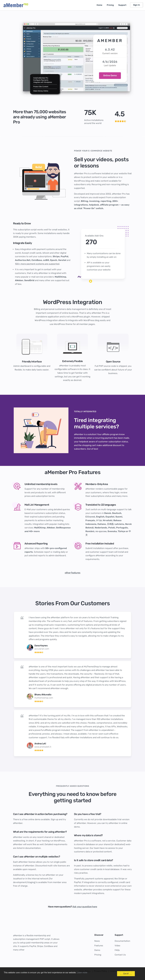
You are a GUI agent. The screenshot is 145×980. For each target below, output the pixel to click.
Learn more (82, 973)
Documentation (122, 941)
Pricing (110, 5)
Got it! (126, 974)
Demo (97, 950)
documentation (33, 848)
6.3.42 (110, 50)
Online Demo (110, 75)
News (97, 941)
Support (122, 5)
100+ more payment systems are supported (37, 264)
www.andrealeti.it (43, 747)
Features (99, 946)
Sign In (137, 5)
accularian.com (42, 649)
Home (99, 5)
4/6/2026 (110, 62)
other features (73, 573)
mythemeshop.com (44, 698)
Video (117, 946)
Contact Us (120, 955)
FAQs (117, 950)
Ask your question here (85, 907)
